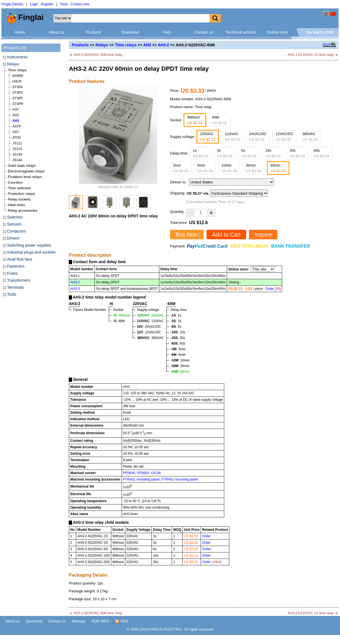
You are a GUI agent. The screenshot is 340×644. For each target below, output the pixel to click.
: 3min (178, 349)
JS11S (17, 149)
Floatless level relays (25, 177)
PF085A (143, 473)
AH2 (16, 115)
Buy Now (187, 235)
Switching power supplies (29, 245)
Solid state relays (22, 166)
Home (20, 32)
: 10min (180, 360)
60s (321, 153)
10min (229, 168)
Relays (102, 45)
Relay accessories (23, 211)
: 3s (176, 321)
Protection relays (21, 194)
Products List (15, 48)
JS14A (17, 160)
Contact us (204, 32)
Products (93, 32)
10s (273, 153)
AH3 (147, 45)
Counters (15, 182)
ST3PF (18, 98)
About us (57, 32)
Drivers (13, 238)
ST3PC (18, 93)
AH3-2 (163, 45)
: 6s (176, 327)
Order (206, 536)
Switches (15, 217)
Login (34, 4)
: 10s (178, 332)
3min (181, 168)
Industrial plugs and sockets (31, 252)
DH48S (18, 76)
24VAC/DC (258, 137)
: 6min (178, 355)
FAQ (167, 32)
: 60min (180, 372)
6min (205, 168)
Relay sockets (19, 199)
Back (327, 45)
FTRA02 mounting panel (180, 479)
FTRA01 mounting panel (141, 479)
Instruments (17, 57)
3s (225, 153)
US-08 (156, 473)
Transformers (19, 280)
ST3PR (18, 104)
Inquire (263, 235)
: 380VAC (150, 338)
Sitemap (79, 621)
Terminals (15, 287)
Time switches (19, 188)
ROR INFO (101, 621)
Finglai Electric (12, 4)
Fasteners (16, 266)
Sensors (14, 224)
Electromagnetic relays (26, 171)
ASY (16, 132)
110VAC (232, 137)
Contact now (80, 4)
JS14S (17, 154)
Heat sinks (16, 205)
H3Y (16, 110)
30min (253, 168)
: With (119, 321)
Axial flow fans (20, 259)
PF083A (129, 473)
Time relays (126, 45)
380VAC (310, 137)
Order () (273, 289)
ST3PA (18, 87)
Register (47, 4)
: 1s (176, 315)
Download (130, 32)
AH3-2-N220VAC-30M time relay (98, 55)
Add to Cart (226, 235)
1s (200, 153)
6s (249, 153)
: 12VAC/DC (149, 332)
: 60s (178, 343)
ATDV (17, 138)
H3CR (17, 81)
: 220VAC (150, 315)
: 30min (180, 366)
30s (297, 153)
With (220, 120)
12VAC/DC (285, 137)
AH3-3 (75, 289)
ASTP (17, 126)
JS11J (17, 143)
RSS (122, 621)
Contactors (17, 231)
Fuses (12, 273)
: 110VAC (150, 321)
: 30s (178, 338)
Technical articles (241, 32)
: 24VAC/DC (149, 327)
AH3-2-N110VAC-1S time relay (311, 55)
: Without (121, 315)
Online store (277, 32)
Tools (64, 4)
